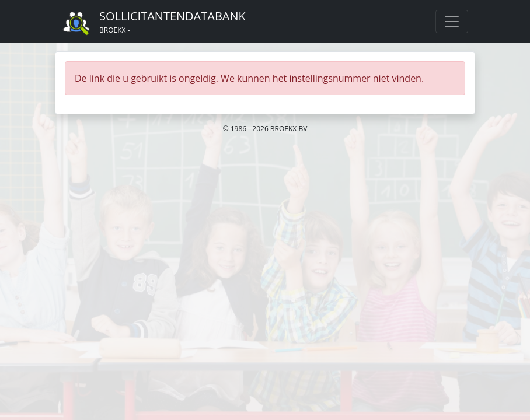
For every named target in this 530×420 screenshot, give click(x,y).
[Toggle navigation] (452, 22)
